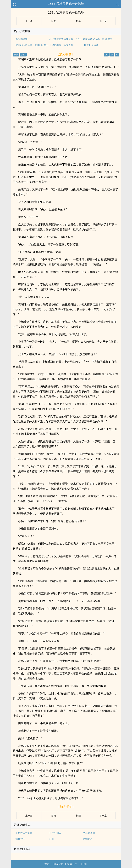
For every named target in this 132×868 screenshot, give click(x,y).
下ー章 (103, 21)
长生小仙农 (55, 833)
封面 (78, 21)
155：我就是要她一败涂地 (66, 4)
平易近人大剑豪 (24, 833)
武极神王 (20, 839)
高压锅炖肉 (21, 39)
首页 (47, 864)
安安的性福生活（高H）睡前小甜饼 (34, 45)
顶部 (84, 864)
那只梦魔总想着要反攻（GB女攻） (68, 39)
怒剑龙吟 (88, 839)
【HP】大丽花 (90, 45)
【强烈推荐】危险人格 (61, 45)
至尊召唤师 (89, 833)
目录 (54, 21)
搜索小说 (72, 864)
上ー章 (29, 21)
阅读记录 (58, 864)
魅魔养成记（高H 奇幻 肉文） (99, 39)
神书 (52, 839)
